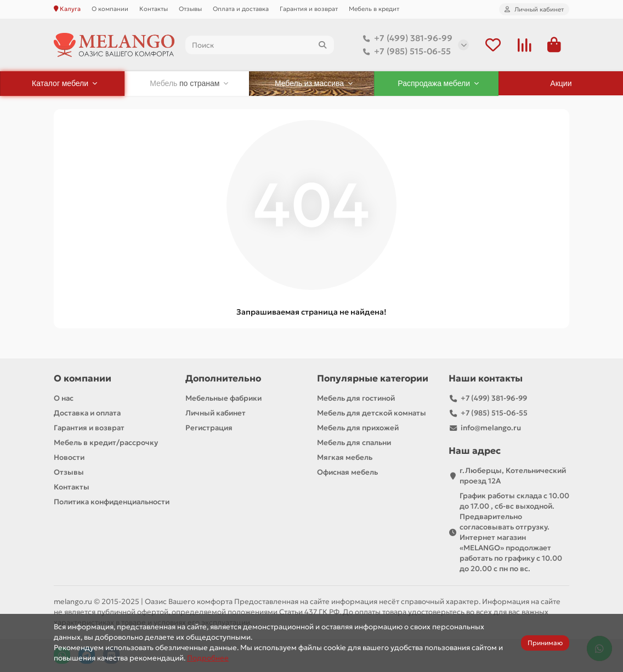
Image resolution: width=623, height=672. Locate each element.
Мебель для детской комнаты (372, 413)
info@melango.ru (491, 428)
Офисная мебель (347, 472)
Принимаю (545, 643)
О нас (64, 398)
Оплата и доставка (241, 9)
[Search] (260, 45)
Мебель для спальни (354, 443)
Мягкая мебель (345, 457)
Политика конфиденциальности (112, 502)
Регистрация (209, 428)
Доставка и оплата (87, 413)
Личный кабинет (216, 413)
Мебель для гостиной (356, 398)
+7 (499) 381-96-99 (406, 38)
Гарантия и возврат (309, 9)
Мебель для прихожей (358, 428)
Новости (69, 457)
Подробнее (208, 658)
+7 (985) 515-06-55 (405, 52)
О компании (110, 9)
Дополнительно (223, 378)
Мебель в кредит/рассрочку (106, 443)
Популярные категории (373, 378)
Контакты (154, 9)
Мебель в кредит (374, 9)
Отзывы (190, 9)
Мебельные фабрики (223, 398)
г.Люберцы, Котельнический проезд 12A (513, 476)
